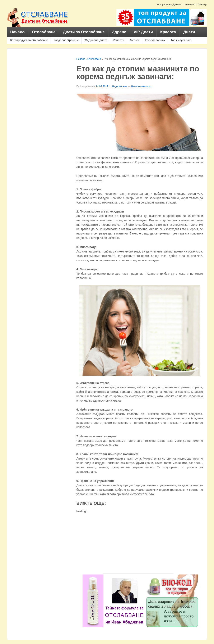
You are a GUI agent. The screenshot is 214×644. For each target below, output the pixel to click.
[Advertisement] (138, 544)
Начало (17, 32)
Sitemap (202, 4)
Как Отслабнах (155, 40)
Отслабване (44, 32)
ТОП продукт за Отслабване (29, 40)
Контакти (190, 4)
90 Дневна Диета (96, 40)
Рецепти (118, 40)
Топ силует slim (181, 40)
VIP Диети (143, 32)
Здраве (119, 32)
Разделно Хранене (66, 40)
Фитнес (134, 40)
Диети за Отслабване (84, 32)
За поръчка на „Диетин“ (169, 4)
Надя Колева (120, 86)
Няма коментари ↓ (142, 86)
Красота (168, 32)
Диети (189, 32)
